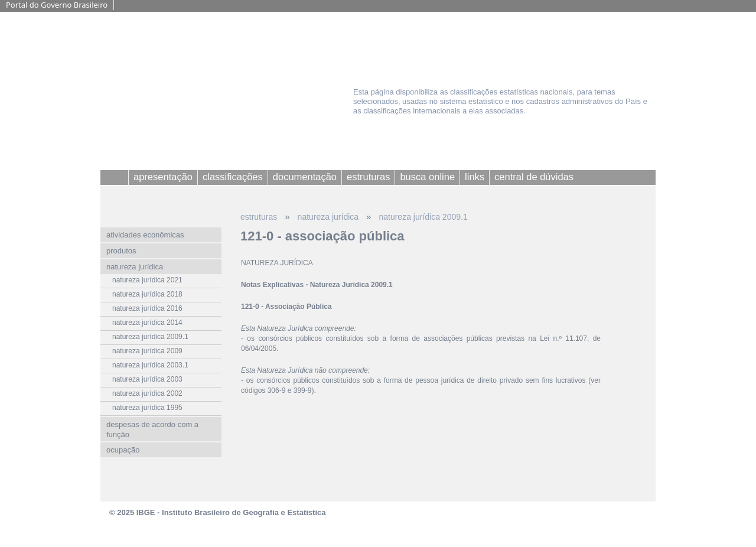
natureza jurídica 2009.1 (423, 217)
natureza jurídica (328, 217)
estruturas (259, 217)
